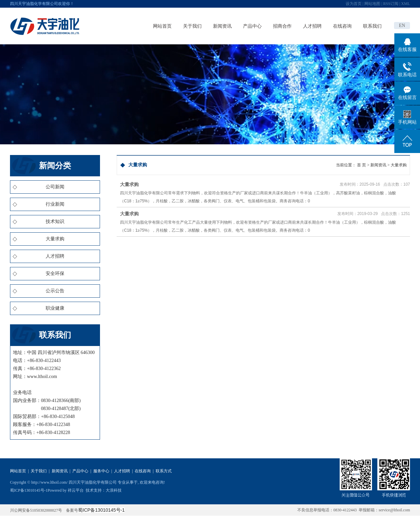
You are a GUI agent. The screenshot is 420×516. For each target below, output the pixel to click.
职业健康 (55, 308)
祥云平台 (76, 490)
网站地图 (372, 4)
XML (405, 4)
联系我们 (372, 26)
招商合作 (282, 26)
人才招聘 (312, 26)
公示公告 (55, 291)
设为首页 (354, 4)
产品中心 (252, 26)
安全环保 (55, 273)
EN (402, 25)
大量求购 (55, 239)
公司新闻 (55, 187)
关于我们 (192, 26)
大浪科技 (114, 490)
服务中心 (101, 471)
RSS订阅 (391, 4)
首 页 (361, 165)
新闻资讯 (222, 26)
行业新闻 (55, 204)
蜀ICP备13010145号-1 (29, 490)
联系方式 (164, 471)
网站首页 (162, 26)
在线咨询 (342, 26)
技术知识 (55, 221)
